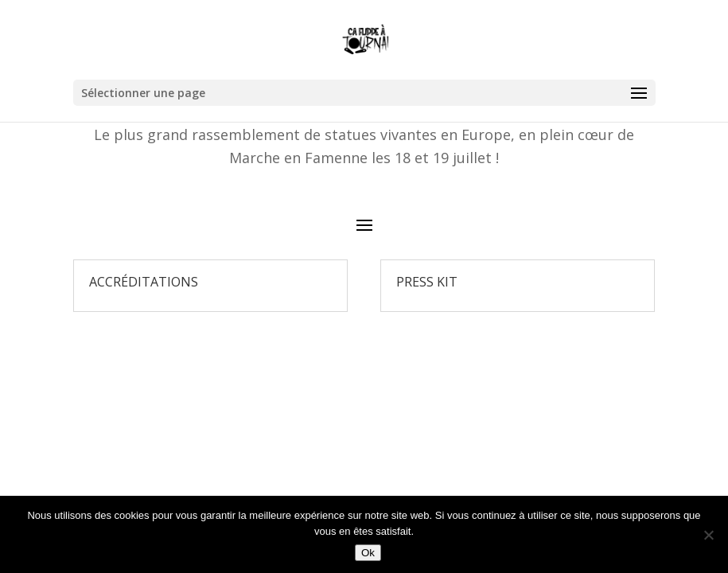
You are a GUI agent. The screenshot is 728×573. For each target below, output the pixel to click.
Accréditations (144, 282)
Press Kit (427, 282)
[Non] (708, 535)
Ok (368, 553)
